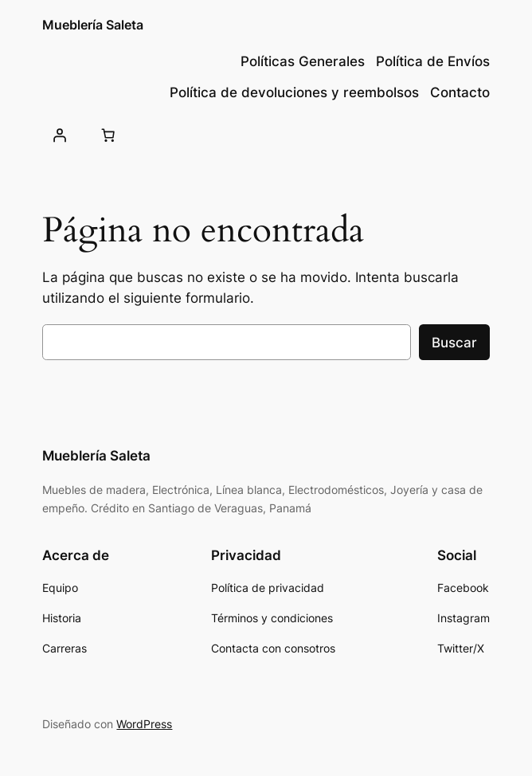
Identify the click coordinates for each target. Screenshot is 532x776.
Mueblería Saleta (93, 25)
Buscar (454, 343)
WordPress (144, 724)
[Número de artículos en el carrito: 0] (108, 135)
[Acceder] (59, 135)
